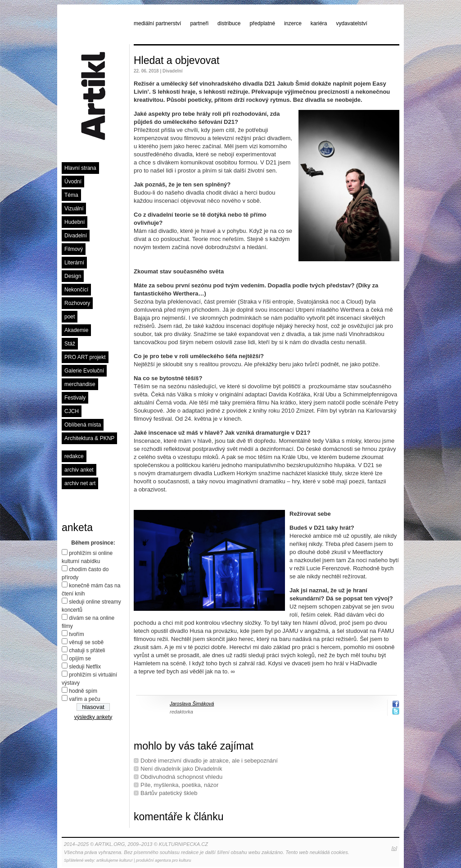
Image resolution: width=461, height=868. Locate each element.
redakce (74, 456)
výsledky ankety (93, 717)
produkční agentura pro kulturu (164, 860)
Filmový (74, 249)
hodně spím (83, 691)
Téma (71, 195)
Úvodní (73, 182)
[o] (394, 848)
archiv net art (80, 483)
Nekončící (76, 290)
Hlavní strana (80, 168)
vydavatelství (352, 23)
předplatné (262, 23)
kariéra (319, 23)
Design (73, 276)
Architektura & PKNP (89, 438)
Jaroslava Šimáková (192, 704)
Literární (74, 263)
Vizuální (74, 209)
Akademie (76, 330)
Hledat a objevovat (177, 60)
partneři (199, 23)
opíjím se (80, 659)
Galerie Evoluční (84, 371)
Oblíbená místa (83, 425)
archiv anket (79, 470)
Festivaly (75, 398)
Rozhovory (77, 303)
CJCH (72, 411)
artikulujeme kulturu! (115, 860)
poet (70, 317)
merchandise (80, 384)
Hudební (75, 222)
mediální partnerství (157, 23)
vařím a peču (84, 699)
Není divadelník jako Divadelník (181, 769)
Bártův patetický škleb (169, 793)
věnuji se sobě (86, 642)
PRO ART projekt (85, 357)
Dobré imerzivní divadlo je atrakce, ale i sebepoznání (209, 761)
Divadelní (76, 236)
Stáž (70, 344)
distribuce (229, 23)
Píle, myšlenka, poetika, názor (179, 785)
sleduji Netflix (85, 667)
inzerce (293, 23)
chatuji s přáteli (87, 650)
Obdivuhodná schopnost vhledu (181, 777)
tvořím (76, 634)
